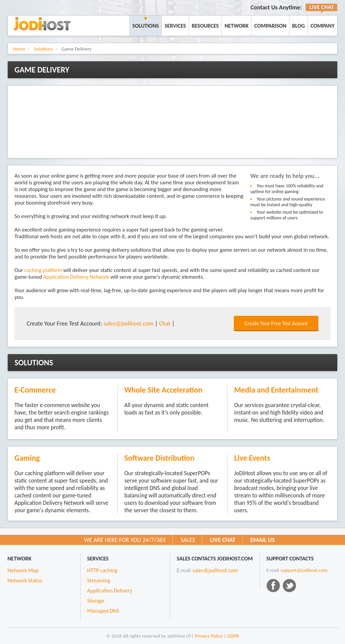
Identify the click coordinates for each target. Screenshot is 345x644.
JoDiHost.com (42, 24)
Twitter (289, 585)
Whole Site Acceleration (163, 390)
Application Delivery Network (76, 277)
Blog (299, 26)
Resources (205, 26)
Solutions (146, 26)
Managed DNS (103, 611)
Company (323, 26)
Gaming (27, 458)
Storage (96, 601)
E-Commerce (35, 390)
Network (236, 26)
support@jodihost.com (304, 570)
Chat (165, 324)
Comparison (270, 26)
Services (175, 26)
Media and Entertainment (276, 390)
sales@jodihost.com (128, 324)
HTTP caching (102, 570)
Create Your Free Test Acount (276, 323)
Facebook (273, 585)
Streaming (99, 580)
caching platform (43, 270)
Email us (262, 540)
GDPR (233, 636)
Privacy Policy (209, 636)
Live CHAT (223, 540)
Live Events (252, 458)
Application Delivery (110, 590)
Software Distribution (159, 458)
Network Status (25, 580)
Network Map (23, 570)
